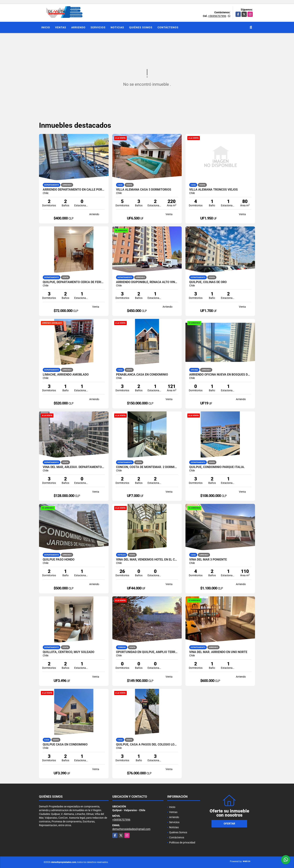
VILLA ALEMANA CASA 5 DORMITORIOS (144, 190)
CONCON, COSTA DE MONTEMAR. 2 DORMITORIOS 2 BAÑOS (147, 467)
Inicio (46, 27)
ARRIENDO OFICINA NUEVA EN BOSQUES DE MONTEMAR (220, 375)
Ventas (61, 27)
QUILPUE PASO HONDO (59, 560)
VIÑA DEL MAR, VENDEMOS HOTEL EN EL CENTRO (147, 560)
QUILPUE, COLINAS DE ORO (208, 282)
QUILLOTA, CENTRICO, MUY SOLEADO (69, 652)
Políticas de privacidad (182, 842)
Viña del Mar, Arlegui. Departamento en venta (74, 467)
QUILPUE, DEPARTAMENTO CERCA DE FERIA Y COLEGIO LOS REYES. (74, 282)
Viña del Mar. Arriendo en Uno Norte (218, 652)
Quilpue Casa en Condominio (65, 745)
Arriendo (78, 27)
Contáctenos (168, 27)
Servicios (98, 27)
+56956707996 (217, 16)
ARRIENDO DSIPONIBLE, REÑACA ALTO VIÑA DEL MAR (147, 282)
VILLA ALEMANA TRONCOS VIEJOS (213, 190)
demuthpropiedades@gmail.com (131, 829)
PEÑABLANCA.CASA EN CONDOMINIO (142, 375)
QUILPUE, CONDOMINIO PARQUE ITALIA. (217, 467)
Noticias (117, 27)
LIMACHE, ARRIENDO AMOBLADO (66, 375)
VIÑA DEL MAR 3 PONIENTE (208, 560)
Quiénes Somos (141, 27)
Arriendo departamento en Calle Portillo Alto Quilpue (74, 190)
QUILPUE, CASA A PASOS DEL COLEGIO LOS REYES (147, 745)
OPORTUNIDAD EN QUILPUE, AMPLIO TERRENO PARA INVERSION (147, 652)
